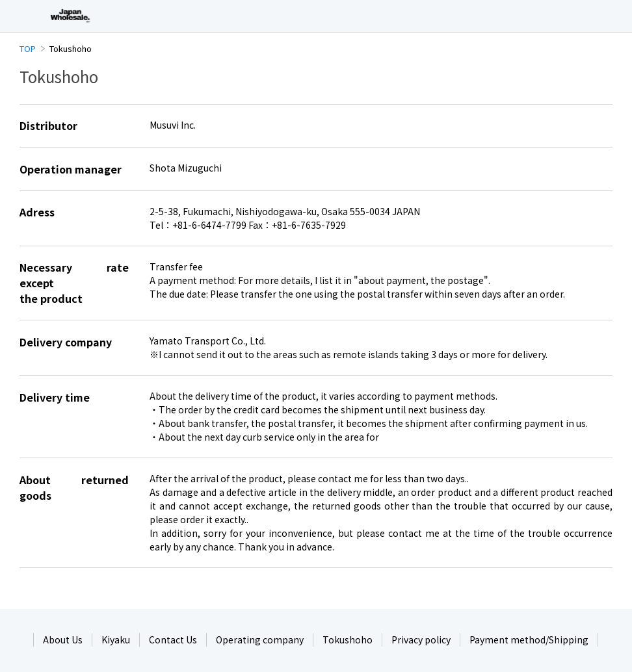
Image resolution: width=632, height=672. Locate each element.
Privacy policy (421, 640)
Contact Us (173, 640)
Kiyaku (116, 640)
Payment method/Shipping (529, 640)
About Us (63, 640)
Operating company (260, 640)
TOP (28, 48)
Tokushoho (348, 640)
